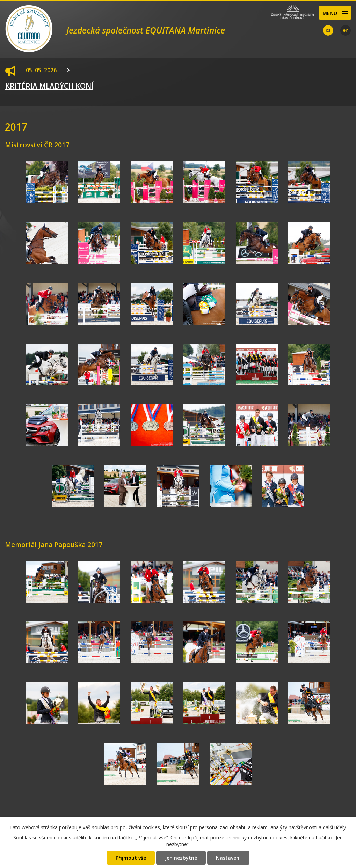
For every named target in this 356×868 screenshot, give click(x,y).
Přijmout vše (131, 858)
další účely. (335, 827)
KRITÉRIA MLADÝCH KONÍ (49, 86)
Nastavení (228, 858)
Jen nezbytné (181, 858)
